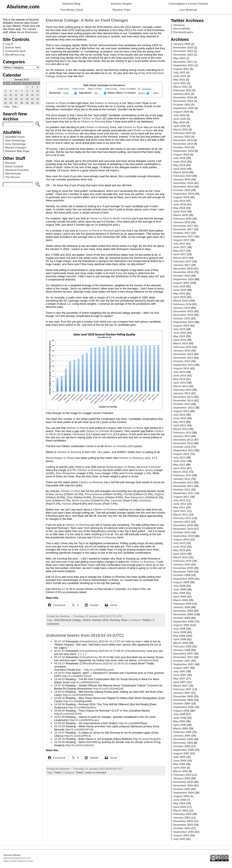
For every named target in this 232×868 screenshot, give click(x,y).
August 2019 (181, 154)
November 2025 (183, 47)
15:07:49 (59, 717)
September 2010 (184, 536)
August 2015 (181, 326)
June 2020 (180, 119)
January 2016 (182, 308)
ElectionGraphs (183, 32)
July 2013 (179, 415)
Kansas (67, 504)
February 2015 (182, 347)
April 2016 (180, 297)
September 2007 (184, 664)
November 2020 (183, 101)
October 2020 (182, 105)
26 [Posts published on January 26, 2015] (11, 103)
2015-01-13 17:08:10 (111, 651)
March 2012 (181, 472)
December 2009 (183, 568)
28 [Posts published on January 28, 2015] (22, 103)
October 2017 (182, 233)
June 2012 (180, 461)
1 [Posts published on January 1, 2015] (27, 87)
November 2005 (183, 743)
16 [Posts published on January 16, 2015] (32, 95)
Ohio (70, 497)
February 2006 (182, 732)
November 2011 (183, 486)
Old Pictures (13, 174)
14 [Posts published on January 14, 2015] (22, 95)
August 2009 (181, 582)
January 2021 (182, 94)
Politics (147, 620)
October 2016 (182, 276)
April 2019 (180, 169)
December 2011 (183, 482)
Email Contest (14, 166)
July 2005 (179, 757)
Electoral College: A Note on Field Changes (87, 20)
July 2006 (179, 714)
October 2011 (182, 490)
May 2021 (179, 80)
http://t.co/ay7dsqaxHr (147, 739)
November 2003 (183, 825)
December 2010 (183, 525)
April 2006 (180, 725)
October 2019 (182, 147)
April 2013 (180, 425)
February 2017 (182, 261)
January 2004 (182, 818)
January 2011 (182, 522)
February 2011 (182, 518)
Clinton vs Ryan (56, 103)
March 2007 (181, 686)
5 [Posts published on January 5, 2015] (11, 91)
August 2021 (181, 69)
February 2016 (182, 304)
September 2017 (184, 236)
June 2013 (180, 418)
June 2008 (180, 632)
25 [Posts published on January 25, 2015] (5, 103)
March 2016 (181, 301)
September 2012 (184, 450)
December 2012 (183, 440)
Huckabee (79, 434)
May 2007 (179, 679)
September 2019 (184, 151)
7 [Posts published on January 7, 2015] (22, 91)
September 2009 (184, 579)
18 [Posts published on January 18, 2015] (5, 99)
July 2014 (179, 372)
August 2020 (181, 112)
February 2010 (182, 561)
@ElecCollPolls (89, 550)
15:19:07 (59, 733)
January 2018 (182, 222)
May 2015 (179, 336)
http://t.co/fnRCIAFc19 (79, 729)
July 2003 (179, 839)
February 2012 (182, 475)
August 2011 (181, 497)
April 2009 (180, 597)
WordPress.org (15, 55)
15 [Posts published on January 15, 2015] (27, 95)
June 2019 (180, 162)
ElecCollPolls (182, 29)
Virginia (159, 494)
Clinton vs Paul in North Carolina (110, 218)
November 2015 (183, 315)
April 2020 (180, 126)
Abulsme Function (17, 170)
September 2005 (184, 750)
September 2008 (184, 621)
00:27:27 (59, 651)
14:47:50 (59, 685)
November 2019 (183, 144)
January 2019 (182, 179)
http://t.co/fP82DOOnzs (85, 682)
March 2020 (181, 129)
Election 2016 (100, 620)
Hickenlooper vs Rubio (60, 458)
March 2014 (181, 386)
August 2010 (181, 539)
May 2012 (179, 465)
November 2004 (183, 785)
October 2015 (182, 318)
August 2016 (181, 283)
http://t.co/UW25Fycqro (84, 720)
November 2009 (183, 572)
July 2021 (179, 72)
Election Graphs (121, 4)
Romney (115, 620)
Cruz (109, 434)
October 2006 (182, 703)
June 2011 (180, 504)
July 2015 (179, 329)
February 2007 (182, 689)
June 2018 (180, 204)
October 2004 (182, 789)
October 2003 (182, 828)
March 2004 (181, 810)
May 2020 (179, 122)
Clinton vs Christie (97, 431)
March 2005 (181, 771)
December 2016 (183, 269)
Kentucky (145, 500)
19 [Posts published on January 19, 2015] (11, 99)
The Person (13, 177)
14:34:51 (59, 673)
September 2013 (184, 408)
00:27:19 (59, 641)
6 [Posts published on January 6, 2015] (16, 91)
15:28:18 (59, 739)
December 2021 (183, 62)
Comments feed (15, 51)
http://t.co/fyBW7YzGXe (77, 676)
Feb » (16, 107)
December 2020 (183, 97)
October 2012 (182, 447)
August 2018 (181, 197)
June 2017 (180, 247)
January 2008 (182, 650)
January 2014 (182, 393)
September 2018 (184, 194)
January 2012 (182, 479)
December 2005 (183, 739)
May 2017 (179, 251)
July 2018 (179, 201)
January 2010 (182, 564)
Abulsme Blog (71, 4)
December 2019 (183, 140)
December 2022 (183, 51)
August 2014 (181, 368)
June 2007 (180, 675)
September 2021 (184, 65)
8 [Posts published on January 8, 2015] (27, 91)
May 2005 (179, 764)
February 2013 (182, 433)
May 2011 (179, 507)
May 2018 (179, 208)
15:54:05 (59, 742)
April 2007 (180, 682)
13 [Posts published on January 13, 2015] (16, 95)
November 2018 (183, 187)
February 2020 (182, 133)
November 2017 (183, 229)
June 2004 (180, 800)
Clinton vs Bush (133, 428)
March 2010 (181, 557)
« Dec (6, 107)
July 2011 (179, 500)
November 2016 (183, 272)
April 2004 (180, 807)
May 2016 (179, 293)
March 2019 (181, 172)
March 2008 (181, 643)
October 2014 (182, 361)
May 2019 (179, 165)
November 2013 (183, 400)
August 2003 (181, 835)
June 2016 (180, 290)
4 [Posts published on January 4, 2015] (5, 91)
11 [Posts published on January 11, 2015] (5, 95)
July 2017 (179, 244)
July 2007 (179, 671)
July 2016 (179, 286)
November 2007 (183, 657)
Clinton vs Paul (76, 428)
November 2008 (183, 614)
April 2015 (180, 340)
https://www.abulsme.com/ (18, 861)
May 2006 (179, 721)
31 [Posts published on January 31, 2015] (38, 103)
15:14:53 (59, 726)
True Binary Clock (72, 10)
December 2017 (183, 226)
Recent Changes (16, 148)
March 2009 (181, 600)
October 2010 (182, 532)
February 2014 (182, 390)
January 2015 (182, 351)
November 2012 (183, 443)
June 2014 (180, 375)
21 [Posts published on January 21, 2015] (22, 99)
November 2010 (183, 529)
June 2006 (180, 718)
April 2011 (180, 511)
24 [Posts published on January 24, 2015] (38, 99)
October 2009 (182, 575)
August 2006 (181, 711)
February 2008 (182, 646)
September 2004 (184, 793)
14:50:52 (59, 692)
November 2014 (183, 358)
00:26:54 (104, 657)
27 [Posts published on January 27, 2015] (16, 103)
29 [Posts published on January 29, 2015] (27, 103)
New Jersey (146, 470)
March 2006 (181, 728)
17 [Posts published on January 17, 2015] (38, 95)
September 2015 (184, 322)
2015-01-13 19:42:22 (115, 663)
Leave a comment (96, 772)
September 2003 (184, 832)
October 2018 (182, 190)
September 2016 (184, 279)
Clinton (87, 620)
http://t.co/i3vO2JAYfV (68, 714)
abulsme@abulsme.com (17, 858)
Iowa (98, 473)
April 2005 (180, 768)
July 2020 (179, 115)
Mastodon (31, 32)
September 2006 (184, 707)
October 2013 (182, 404)
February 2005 (182, 775)
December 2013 (183, 397)
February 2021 (182, 90)
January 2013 (182, 436)
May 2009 (179, 593)
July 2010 (179, 543)
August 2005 (181, 753)
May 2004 (179, 803)
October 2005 (182, 746)
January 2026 (182, 44)
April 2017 (180, 254)
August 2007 (181, 668)
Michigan (98, 497)
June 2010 (180, 547)
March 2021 (181, 87)
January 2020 (182, 137)
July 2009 (179, 586)
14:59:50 (59, 704)
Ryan (125, 620)
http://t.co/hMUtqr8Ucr (82, 707)
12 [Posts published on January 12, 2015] (11, 95)
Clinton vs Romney (107, 103)
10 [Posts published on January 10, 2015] (38, 91)
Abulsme (179, 25)
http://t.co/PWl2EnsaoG (99, 670)
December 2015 (183, 311)
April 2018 (180, 211)
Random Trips (122, 10)
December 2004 (183, 782)
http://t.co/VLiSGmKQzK (108, 689)
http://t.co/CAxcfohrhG (80, 745)
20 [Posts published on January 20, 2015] (16, 99)
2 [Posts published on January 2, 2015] (32, 87)
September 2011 (184, 493)
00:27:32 (59, 657)
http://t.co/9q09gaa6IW (77, 701)
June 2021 (180, 76)
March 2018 (181, 215)
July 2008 (179, 629)
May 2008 (179, 636)
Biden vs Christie (116, 446)
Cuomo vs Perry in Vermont (96, 231)
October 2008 (182, 618)
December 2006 (183, 696)
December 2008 (183, 611)
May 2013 (179, 422)
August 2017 (181, 240)
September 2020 (184, 108)
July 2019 (179, 158)
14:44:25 (59, 679)
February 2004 (182, 814)
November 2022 (183, 55)
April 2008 (180, 639)
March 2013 (181, 429)
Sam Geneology (15, 140)
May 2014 (179, 379)
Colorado (155, 467)
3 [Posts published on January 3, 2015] (38, 87)
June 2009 (180, 589)
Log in (9, 44)
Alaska (97, 504)
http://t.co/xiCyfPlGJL (78, 736)
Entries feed (13, 47)
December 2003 (183, 821)
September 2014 (184, 365)
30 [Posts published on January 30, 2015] (32, 103)
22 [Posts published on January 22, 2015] (27, 99)
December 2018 (183, 183)
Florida (129, 473)
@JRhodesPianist (91, 663)
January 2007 (182, 693)
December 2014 (183, 354)
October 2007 (182, 661)
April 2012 (180, 468)
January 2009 (182, 607)
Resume (10, 163)
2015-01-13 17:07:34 (111, 641)
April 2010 (180, 554)
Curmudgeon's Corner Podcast (188, 4)
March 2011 (181, 515)
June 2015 (180, 333)
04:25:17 (59, 663)
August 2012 (181, 454)
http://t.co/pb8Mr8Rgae (133, 723)
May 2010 (179, 550)
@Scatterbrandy (135, 651)
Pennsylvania (94, 494)
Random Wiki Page (17, 151)
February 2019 (182, 176)
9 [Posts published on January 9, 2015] (32, 91)
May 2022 (179, 58)
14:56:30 (59, 698)
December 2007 (183, 654)
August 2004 (181, 796)
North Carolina (81, 500)
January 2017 (182, 265)
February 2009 (182, 604)
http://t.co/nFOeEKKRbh (78, 695)
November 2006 (183, 700)
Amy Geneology (15, 144)
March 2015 (181, 343)
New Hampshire (66, 473)
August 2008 (181, 625)
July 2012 (179, 457)
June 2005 (180, 761)
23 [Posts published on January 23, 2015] (32, 99)
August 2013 (181, 411)
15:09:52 (59, 723)
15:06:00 (59, 711)
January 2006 (182, 736)
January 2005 (182, 778)
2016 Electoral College (67, 620)
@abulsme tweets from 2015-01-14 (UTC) (85, 635)
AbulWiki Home (15, 137)
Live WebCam (188, 10)
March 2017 (181, 258)
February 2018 (182, 219)
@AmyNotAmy (89, 641)
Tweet (57, 772)
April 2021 (180, 83)
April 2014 (180, 383)
